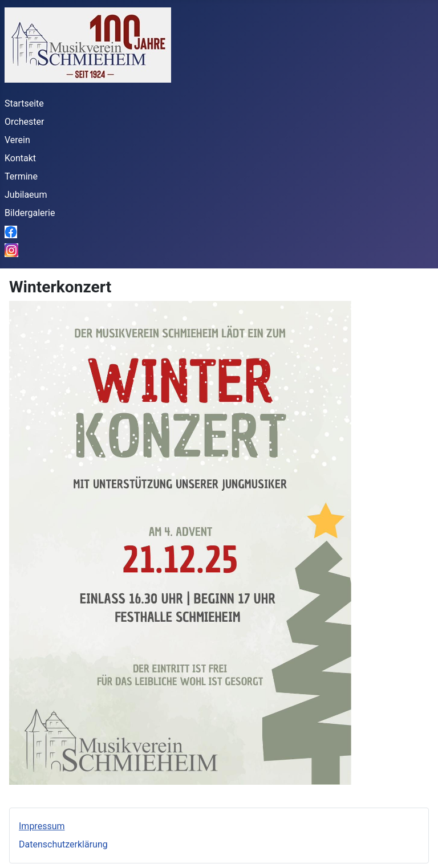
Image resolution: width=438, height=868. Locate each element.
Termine (21, 176)
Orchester (24, 122)
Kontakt (20, 158)
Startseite (24, 103)
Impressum (42, 826)
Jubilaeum (26, 195)
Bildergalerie (30, 213)
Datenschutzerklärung (63, 844)
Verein (17, 140)
